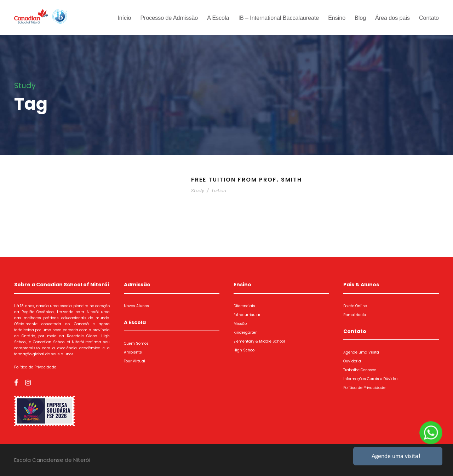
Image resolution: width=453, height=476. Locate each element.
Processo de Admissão (169, 18)
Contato (429, 18)
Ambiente (133, 352)
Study (198, 191)
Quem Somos (136, 343)
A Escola (218, 18)
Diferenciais (244, 306)
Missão (240, 324)
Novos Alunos (136, 306)
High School (245, 350)
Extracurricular (247, 315)
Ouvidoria (352, 361)
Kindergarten (246, 332)
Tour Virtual (134, 361)
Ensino (337, 18)
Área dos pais (392, 18)
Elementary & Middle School (259, 341)
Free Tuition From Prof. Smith (246, 180)
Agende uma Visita (361, 352)
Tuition (219, 191)
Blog (360, 18)
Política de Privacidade (35, 367)
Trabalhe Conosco (360, 370)
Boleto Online (355, 306)
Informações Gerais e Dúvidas (371, 379)
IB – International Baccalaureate (279, 18)
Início (124, 18)
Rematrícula (355, 315)
